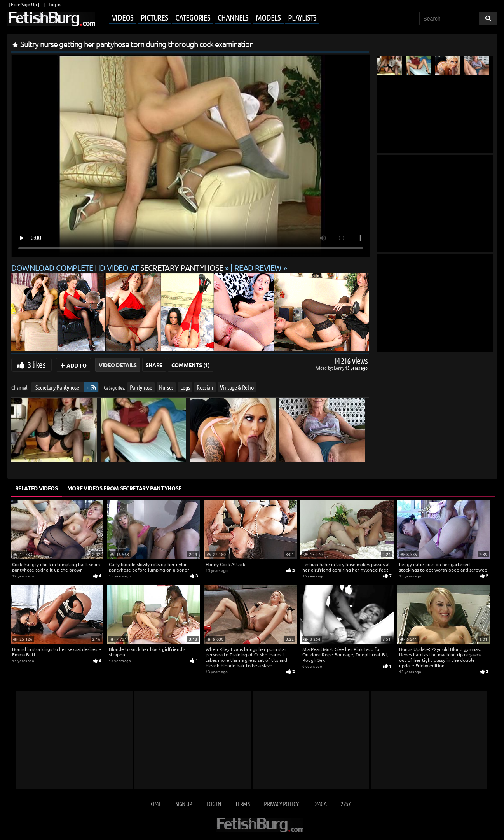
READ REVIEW (258, 267)
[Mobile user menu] (208, 18)
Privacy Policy (281, 804)
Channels (233, 17)
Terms (242, 804)
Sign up (184, 804)
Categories (193, 17)
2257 (346, 804)
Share (154, 365)
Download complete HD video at (118, 267)
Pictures (154, 17)
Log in (55, 4)
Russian (205, 387)
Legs (185, 387)
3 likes (37, 364)
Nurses (166, 387)
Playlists (302, 17)
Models (268, 17)
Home (154, 804)
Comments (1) (191, 365)
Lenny (339, 368)
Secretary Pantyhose (57, 387)
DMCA (320, 804)
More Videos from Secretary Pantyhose (124, 488)
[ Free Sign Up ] (24, 4)
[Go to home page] (51, 19)
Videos (123, 17)
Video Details (118, 365)
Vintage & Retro (237, 387)
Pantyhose (141, 387)
